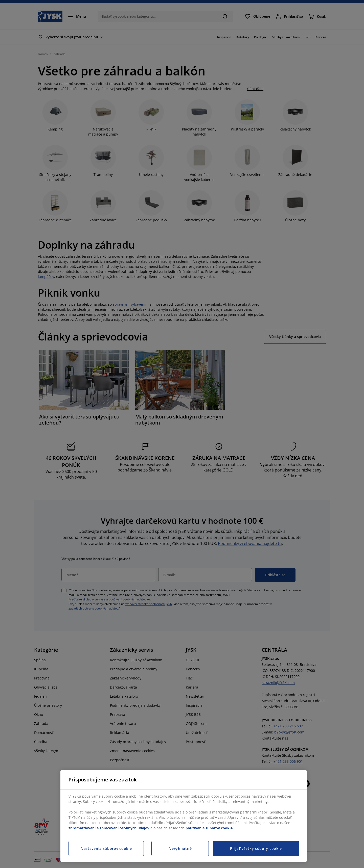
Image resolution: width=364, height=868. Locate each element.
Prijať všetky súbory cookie (256, 848)
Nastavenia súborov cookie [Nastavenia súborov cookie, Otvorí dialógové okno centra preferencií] (106, 848)
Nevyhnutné (180, 848)
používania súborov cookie (209, 828)
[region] (184, 816)
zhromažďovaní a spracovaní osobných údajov (109, 828)
